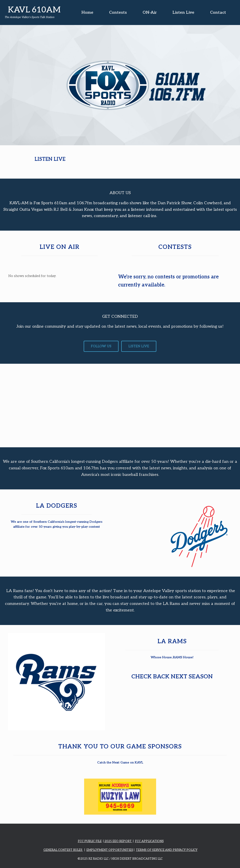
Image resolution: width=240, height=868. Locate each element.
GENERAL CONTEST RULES (63, 850)
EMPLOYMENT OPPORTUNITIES (110, 850)
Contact (218, 12)
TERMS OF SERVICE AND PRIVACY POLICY (167, 850)
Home (87, 12)
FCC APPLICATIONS (149, 841)
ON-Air (150, 12)
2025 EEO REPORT (118, 841)
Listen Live (183, 12)
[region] (120, 85)
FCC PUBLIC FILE (90, 841)
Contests (118, 12)
